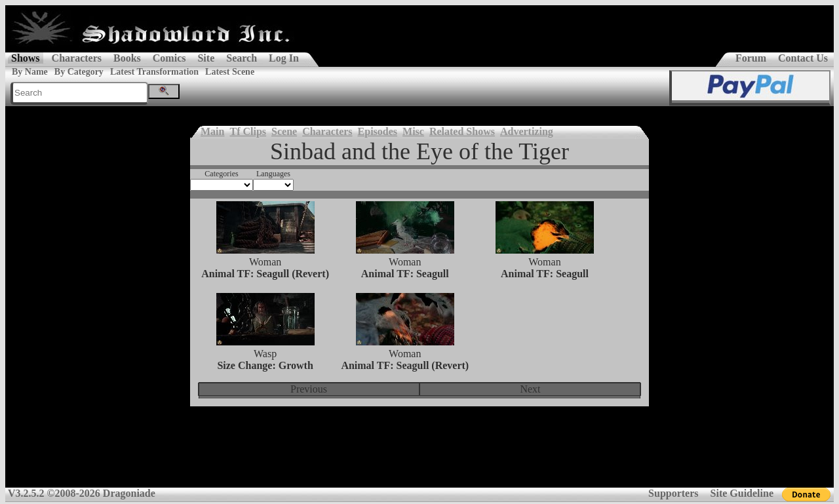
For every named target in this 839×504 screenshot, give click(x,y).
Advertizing (527, 131)
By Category (79, 72)
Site (206, 58)
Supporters (673, 493)
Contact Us (803, 58)
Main (212, 131)
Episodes (378, 131)
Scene (284, 131)
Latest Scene (230, 72)
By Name (30, 72)
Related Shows (462, 131)
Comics (169, 58)
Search (242, 58)
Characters (77, 58)
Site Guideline (742, 493)
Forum (751, 58)
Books (127, 58)
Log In (284, 58)
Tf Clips (248, 131)
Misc (413, 131)
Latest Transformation (154, 72)
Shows (26, 58)
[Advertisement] (419, 456)
